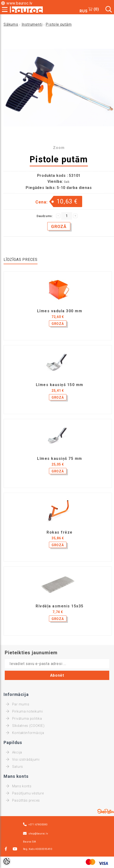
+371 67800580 (38, 825)
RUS (83, 11)
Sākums (11, 24)
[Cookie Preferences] (7, 861)
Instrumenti (32, 24)
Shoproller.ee (106, 811)
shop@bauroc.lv (38, 834)
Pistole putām (59, 24)
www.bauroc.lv (19, 3)
